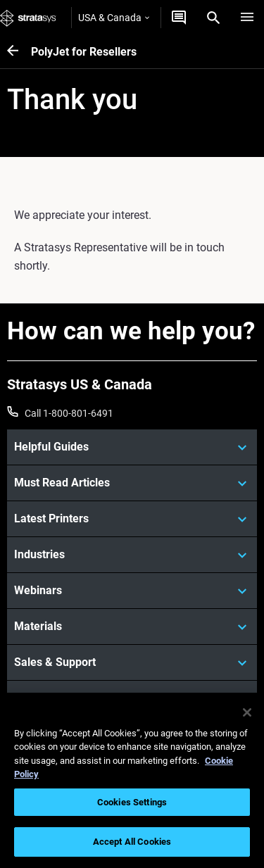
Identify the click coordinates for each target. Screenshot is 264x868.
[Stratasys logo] (28, 18)
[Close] (247, 712)
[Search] (213, 18)
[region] (132, 780)
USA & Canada (114, 18)
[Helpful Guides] (132, 447)
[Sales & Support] (132, 662)
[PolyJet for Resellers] (19, 52)
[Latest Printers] (132, 519)
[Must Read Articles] (132, 483)
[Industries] (132, 555)
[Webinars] (132, 591)
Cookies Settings (132, 802)
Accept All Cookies (132, 842)
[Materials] (132, 627)
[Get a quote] (179, 18)
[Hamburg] (247, 18)
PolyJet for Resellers (84, 52)
